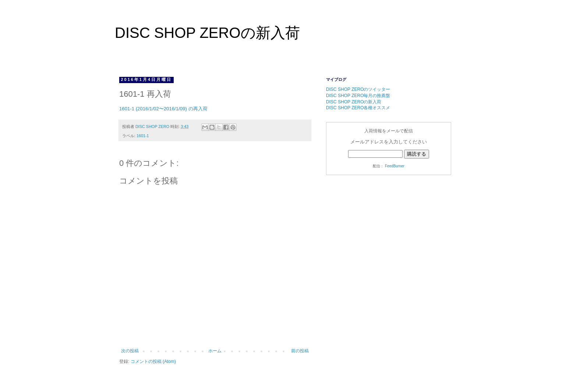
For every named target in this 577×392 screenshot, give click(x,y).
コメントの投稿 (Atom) (153, 361)
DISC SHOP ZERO (153, 126)
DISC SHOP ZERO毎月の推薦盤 (358, 96)
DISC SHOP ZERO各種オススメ (358, 108)
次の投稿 (130, 351)
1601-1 (143, 136)
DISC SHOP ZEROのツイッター (358, 89)
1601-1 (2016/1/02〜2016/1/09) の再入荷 (163, 109)
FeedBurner (395, 166)
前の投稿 (300, 351)
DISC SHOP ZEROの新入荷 (207, 33)
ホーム (215, 351)
